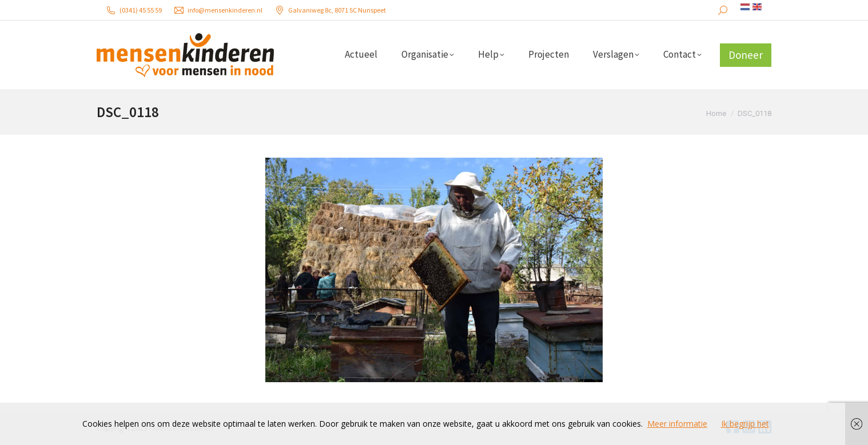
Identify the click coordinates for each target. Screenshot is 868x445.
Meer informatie (677, 424)
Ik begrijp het (745, 424)
